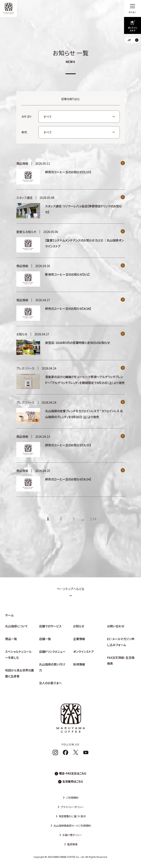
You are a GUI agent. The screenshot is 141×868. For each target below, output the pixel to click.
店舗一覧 (45, 639)
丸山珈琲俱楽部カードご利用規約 (72, 825)
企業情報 (79, 639)
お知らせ (79, 626)
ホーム (9, 615)
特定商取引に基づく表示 (72, 816)
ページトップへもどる (71, 592)
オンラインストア (84, 652)
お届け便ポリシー (72, 835)
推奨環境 (72, 844)
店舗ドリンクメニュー (52, 652)
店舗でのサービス (50, 626)
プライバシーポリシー (72, 807)
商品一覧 (11, 639)
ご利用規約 (72, 798)
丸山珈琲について (17, 626)
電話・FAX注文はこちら (73, 773)
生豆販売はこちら (73, 781)
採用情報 (79, 664)
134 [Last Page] (93, 519)
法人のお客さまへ (50, 683)
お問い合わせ (116, 626)
